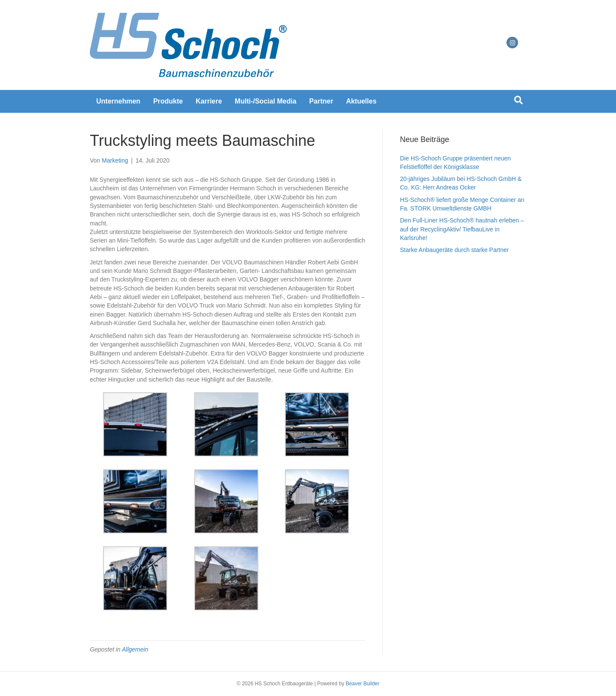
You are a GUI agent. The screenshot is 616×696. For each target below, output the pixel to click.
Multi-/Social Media (266, 101)
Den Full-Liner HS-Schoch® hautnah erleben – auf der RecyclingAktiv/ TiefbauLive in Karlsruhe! (462, 229)
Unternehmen (118, 101)
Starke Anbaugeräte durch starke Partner (454, 250)
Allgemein (135, 649)
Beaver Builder (363, 684)
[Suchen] (518, 100)
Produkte (168, 101)
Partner (321, 101)
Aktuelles (361, 101)
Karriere (209, 101)
